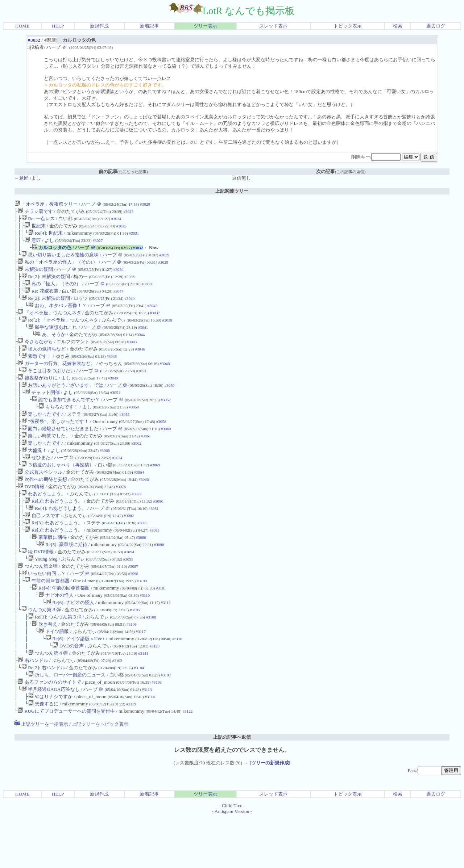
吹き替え (45, 666)
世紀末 (35, 228)
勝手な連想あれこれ (53, 339)
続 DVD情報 (38, 586)
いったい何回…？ (44, 610)
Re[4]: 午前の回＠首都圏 (61, 626)
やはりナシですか (50, 746)
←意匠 (22, 178)
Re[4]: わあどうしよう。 (57, 539)
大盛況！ (34, 475)
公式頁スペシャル (40, 499)
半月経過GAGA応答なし (51, 738)
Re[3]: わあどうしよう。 (54, 531)
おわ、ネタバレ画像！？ (57, 316)
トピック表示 (348, 26)
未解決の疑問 (35, 276)
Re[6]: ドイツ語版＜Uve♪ (75, 682)
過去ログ (436, 26)
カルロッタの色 (52, 252)
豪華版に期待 (49, 571)
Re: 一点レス (38, 220)
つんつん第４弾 (48, 698)
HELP (58, 26)
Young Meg (43, 594)
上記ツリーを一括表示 (41, 775)
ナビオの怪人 (56, 634)
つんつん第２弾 (38, 602)
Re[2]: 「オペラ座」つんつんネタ (60, 332)
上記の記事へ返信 (232, 788)
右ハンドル (33, 706)
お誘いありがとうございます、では (62, 403)
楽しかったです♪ (42, 435)
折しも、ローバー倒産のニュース (67, 722)
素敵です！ (36, 371)
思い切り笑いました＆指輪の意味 (60, 260)
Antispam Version (232, 862)
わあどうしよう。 (43, 523)
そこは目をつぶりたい (48, 387)
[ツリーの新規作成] (270, 814)
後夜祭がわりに (38, 395)
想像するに (43, 754)
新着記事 (149, 26)
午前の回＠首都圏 (47, 618)
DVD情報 (31, 515)
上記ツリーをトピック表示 (100, 775)
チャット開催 (42, 411)
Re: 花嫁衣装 (41, 300)
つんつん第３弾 (41, 650)
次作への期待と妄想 (42, 507)
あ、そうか (50, 347)
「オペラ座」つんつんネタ (49, 324)
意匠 (33, 244)
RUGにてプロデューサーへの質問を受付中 (66, 762)
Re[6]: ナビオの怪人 (70, 642)
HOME (22, 26)
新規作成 (99, 26)
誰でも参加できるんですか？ (66, 419)
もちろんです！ (59, 427)
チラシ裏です (35, 212)
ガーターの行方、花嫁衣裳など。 (56, 379)
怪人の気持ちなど (43, 363)
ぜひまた (37, 483)
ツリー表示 (205, 26)
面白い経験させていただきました (60, 451)
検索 (398, 26)
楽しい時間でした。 (46, 459)
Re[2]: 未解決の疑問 (46, 284)
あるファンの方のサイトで (49, 730)
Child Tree (232, 856)
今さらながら (35, 355)
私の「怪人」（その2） (53, 292)
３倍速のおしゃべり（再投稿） (58, 491)
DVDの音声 (68, 690)
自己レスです (42, 547)
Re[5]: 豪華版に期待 (63, 578)
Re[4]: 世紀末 (45, 236)
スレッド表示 (273, 26)
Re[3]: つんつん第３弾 (55, 658)
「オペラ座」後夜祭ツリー (46, 204)
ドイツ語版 (54, 674)
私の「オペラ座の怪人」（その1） (58, 268)
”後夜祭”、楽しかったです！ (55, 443)
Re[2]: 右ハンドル (43, 714)
